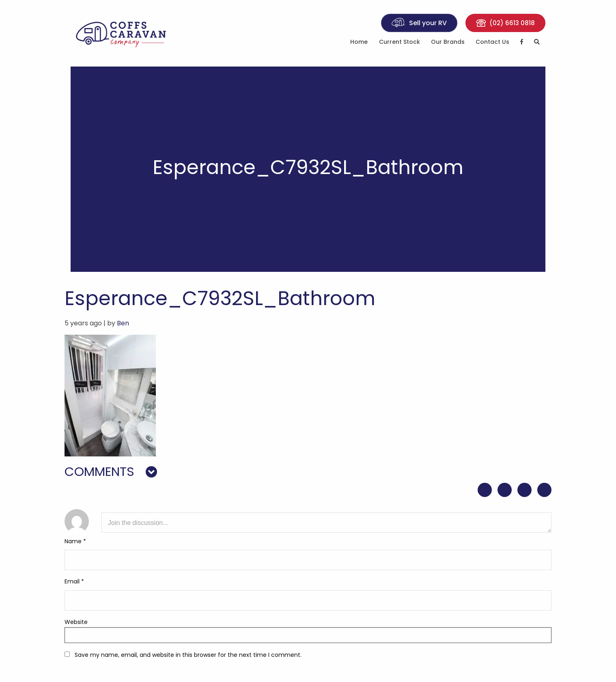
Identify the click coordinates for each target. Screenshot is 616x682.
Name (75, 541)
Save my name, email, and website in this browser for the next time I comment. (188, 655)
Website (76, 622)
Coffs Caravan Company (125, 33)
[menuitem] (359, 43)
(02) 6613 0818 (505, 23)
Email (74, 581)
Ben (123, 323)
